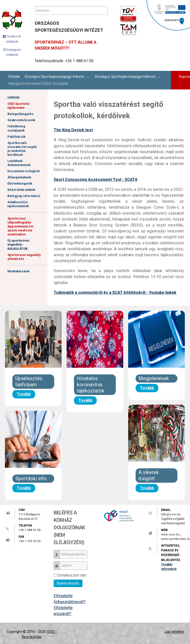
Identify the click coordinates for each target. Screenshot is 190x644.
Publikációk (16, 136)
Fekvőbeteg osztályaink (16, 128)
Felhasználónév (59, 552)
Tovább (24, 394)
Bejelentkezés (68, 583)
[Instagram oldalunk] (12, 52)
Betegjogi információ (24, 196)
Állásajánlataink (19, 177)
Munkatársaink (18, 271)
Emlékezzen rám (72, 575)
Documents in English (24, 171)
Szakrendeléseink (21, 120)
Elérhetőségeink (20, 183)
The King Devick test (73, 130)
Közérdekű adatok (21, 189)
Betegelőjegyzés (20, 114)
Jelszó (59, 563)
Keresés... (35, 6)
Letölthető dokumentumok (19, 163)
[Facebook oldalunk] (12, 39)
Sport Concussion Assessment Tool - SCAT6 (95, 180)
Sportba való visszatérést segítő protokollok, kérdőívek (22, 149)
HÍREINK (13, 98)
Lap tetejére (174, 632)
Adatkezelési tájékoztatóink (18, 204)
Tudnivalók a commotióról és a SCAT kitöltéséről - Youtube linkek (115, 293)
